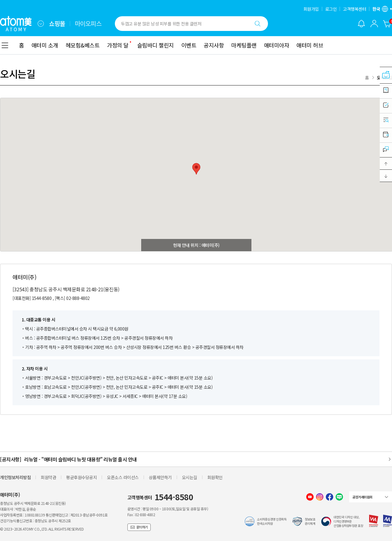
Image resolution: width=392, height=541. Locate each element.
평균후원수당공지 (81, 477)
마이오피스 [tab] (88, 24)
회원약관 (48, 477)
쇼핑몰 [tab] (57, 24)
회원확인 (215, 477)
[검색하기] (258, 24)
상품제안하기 (160, 477)
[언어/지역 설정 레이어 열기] (382, 9)
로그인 (331, 9)
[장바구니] (387, 24)
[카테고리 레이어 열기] (5, 45)
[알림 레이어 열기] (361, 24)
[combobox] (41, 24)
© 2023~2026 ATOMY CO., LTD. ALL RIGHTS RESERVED (42, 529)
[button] (386, 164)
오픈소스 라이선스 (123, 477)
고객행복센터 (354, 9)
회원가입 (311, 9)
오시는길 (190, 477)
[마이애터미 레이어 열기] (374, 24)
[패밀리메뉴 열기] (41, 24)
